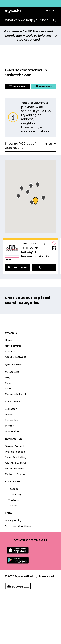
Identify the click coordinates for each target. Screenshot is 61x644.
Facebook (12, 489)
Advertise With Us (16, 463)
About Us (10, 351)
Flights (9, 389)
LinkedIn (12, 506)
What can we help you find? (26, 20)
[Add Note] (54, 249)
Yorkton (10, 426)
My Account (12, 372)
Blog (8, 377)
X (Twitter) (13, 495)
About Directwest (15, 357)
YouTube (12, 500)
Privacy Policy (13, 520)
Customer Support (16, 474)
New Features (13, 346)
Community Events (16, 394)
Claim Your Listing (15, 457)
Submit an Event (15, 468)
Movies (9, 383)
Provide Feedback (16, 452)
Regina (9, 415)
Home (8, 340)
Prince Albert (13, 431)
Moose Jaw (11, 420)
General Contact (14, 446)
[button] (51, 11)
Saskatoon (11, 409)
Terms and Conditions (18, 526)
